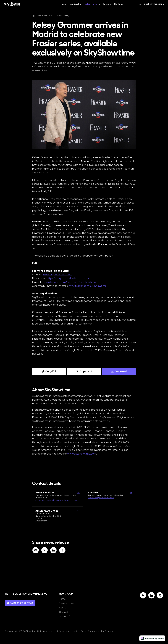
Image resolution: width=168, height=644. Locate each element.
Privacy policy (64, 631)
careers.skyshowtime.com (101, 498)
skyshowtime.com (153, 4)
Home (64, 4)
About (62, 608)
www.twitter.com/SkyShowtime (88, 287)
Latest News (91, 4)
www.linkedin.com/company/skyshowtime (70, 283)
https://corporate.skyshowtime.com (69, 279)
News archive (66, 603)
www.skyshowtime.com (58, 275)
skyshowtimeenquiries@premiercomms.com (57, 500)
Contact (118, 4)
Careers (107, 4)
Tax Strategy (107, 631)
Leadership (76, 4)
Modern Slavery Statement (86, 631)
